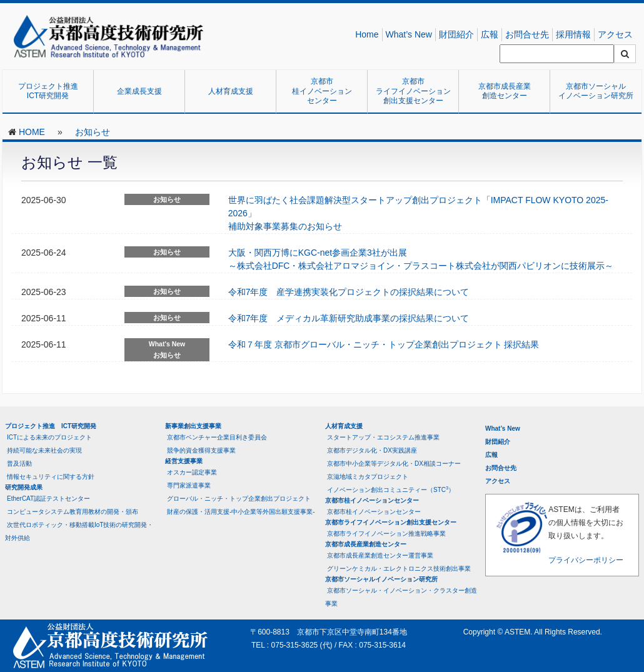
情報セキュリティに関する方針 (51, 477)
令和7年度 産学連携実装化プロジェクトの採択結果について (349, 292)
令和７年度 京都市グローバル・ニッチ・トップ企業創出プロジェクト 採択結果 (384, 344)
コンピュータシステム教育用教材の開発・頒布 (73, 512)
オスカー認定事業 (192, 472)
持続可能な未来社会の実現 (44, 450)
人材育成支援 (231, 91)
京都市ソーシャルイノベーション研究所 (596, 91)
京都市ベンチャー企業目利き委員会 (217, 437)
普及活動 (19, 464)
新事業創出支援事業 (193, 426)
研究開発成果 (24, 487)
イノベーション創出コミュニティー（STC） (391, 489)
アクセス (615, 34)
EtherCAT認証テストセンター (48, 499)
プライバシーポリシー (586, 560)
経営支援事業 (184, 461)
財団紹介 (456, 34)
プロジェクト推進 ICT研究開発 (52, 91)
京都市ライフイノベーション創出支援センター (413, 91)
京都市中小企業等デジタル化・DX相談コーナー (394, 464)
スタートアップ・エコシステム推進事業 (383, 437)
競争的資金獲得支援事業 (201, 450)
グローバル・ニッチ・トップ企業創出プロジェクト (239, 499)
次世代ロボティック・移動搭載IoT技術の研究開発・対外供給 (79, 531)
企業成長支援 (139, 91)
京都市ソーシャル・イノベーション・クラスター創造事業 (401, 597)
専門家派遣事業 (189, 485)
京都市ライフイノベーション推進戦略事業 (386, 534)
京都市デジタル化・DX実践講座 (372, 450)
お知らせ (93, 132)
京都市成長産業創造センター (505, 91)
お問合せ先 (527, 34)
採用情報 (573, 34)
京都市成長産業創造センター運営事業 (380, 555)
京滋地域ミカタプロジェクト (368, 477)
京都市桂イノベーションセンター (322, 91)
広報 (490, 34)
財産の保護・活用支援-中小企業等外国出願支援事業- (241, 512)
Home (367, 34)
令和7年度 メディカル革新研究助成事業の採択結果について (349, 318)
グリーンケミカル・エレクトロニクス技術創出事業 (399, 569)
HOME (32, 132)
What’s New (409, 34)
